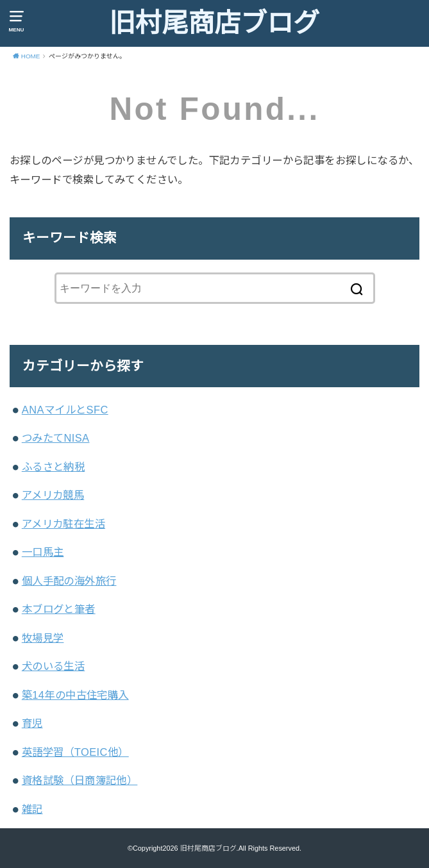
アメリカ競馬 (53, 495)
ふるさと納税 (53, 467)
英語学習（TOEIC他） (75, 752)
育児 (32, 723)
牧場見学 (43, 638)
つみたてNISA (56, 438)
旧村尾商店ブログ (214, 23)
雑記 (32, 809)
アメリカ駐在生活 (63, 524)
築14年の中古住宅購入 (75, 695)
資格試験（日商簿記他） (80, 780)
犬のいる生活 (53, 666)
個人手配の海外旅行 (69, 581)
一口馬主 (43, 552)
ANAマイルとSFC (65, 410)
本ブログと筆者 (59, 609)
